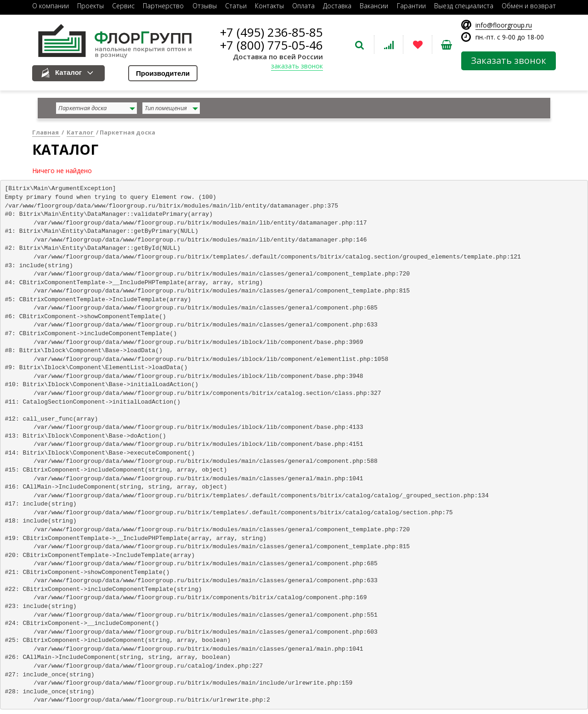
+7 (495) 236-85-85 (271, 32)
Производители (163, 73)
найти (544, 109)
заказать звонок (297, 66)
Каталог (68, 72)
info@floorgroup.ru (504, 25)
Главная (46, 132)
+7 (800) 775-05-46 (271, 45)
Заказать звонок (509, 60)
